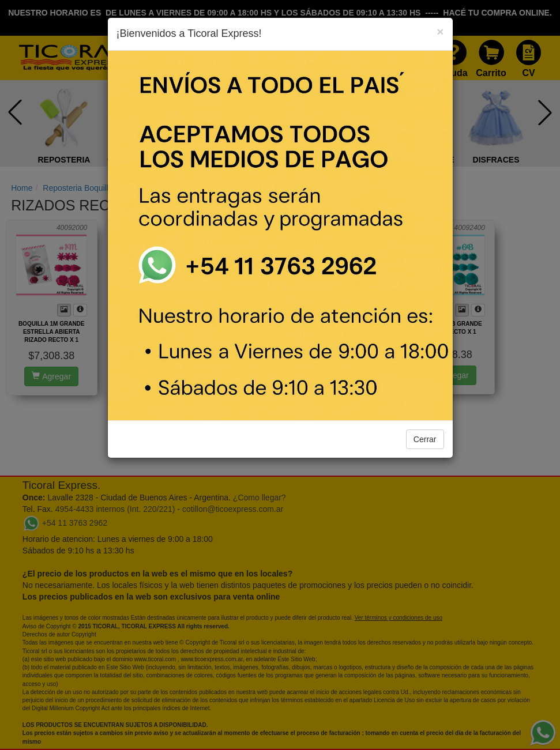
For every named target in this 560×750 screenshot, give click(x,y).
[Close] (440, 31)
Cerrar (425, 439)
